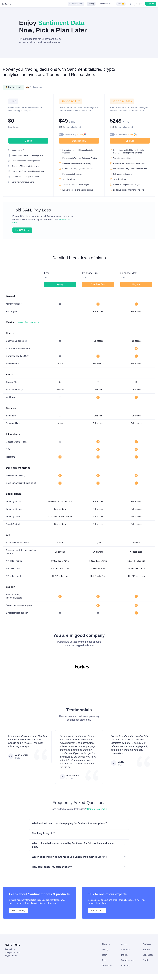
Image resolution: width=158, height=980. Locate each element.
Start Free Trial (79, 141)
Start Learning (18, 901)
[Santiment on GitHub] (126, 974)
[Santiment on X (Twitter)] (120, 974)
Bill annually (74, 135)
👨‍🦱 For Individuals (14, 87)
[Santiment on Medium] (151, 974)
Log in (139, 4)
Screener (61, 941)
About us (42, 935)
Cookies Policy (39, 963)
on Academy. (124, 957)
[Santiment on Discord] (132, 974)
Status (72, 974)
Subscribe (145, 941)
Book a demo (97, 901)
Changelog (84, 974)
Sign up (151, 4)
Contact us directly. (97, 803)
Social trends (63, 953)
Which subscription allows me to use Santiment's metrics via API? (79, 847)
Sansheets (83, 947)
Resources (104, 4)
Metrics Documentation (30, 319)
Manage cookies (40, 972)
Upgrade (130, 141)
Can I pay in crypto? (79, 827)
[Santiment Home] (14, 935)
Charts (60, 935)
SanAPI (81, 941)
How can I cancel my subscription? (79, 857)
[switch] (121, 4)
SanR (80, 953)
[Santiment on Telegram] (138, 974)
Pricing (91, 4)
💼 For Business (34, 87)
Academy (61, 959)
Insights (60, 947)
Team (40, 947)
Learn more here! (60, 220)
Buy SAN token (22, 227)
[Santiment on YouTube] (144, 974)
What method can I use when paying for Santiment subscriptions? (79, 817)
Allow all (23, 972)
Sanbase (82, 935)
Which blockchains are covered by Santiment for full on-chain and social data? (79, 837)
